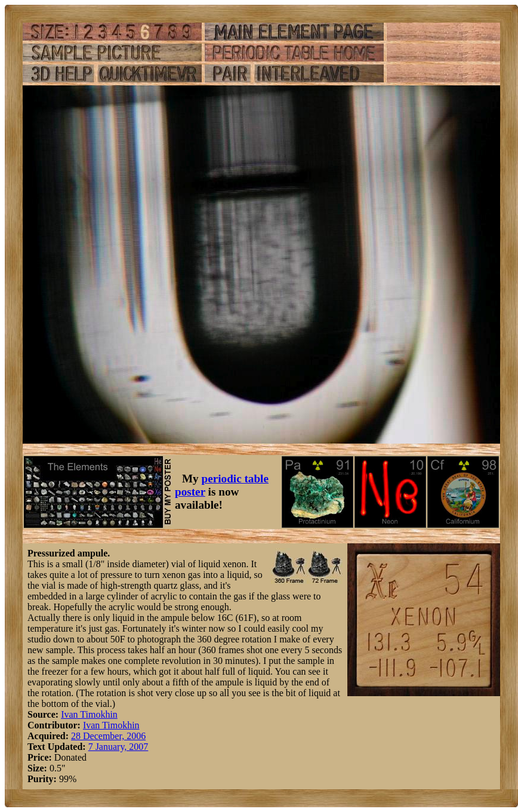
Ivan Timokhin (89, 714)
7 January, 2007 (118, 747)
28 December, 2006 (108, 736)
